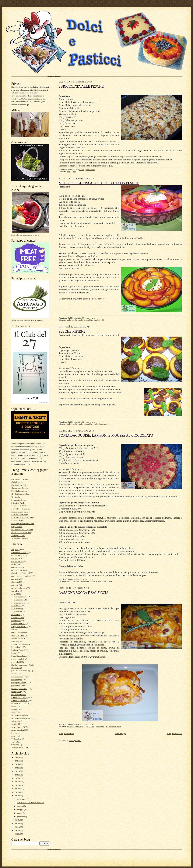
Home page (120, 733)
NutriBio (15, 668)
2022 (17, 771)
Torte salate (16, 739)
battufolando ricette (20, 479)
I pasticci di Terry (19, 506)
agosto (20, 806)
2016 (17, 792)
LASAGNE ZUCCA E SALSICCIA (84, 593)
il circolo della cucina (20, 509)
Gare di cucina (18, 632)
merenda (15, 662)
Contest (15, 582)
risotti (14, 706)
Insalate (15, 641)
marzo (20, 813)
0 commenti (90, 170)
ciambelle (15, 567)
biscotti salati (17, 561)
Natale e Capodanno (20, 665)
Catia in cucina (18, 482)
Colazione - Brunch (20, 573)
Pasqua (14, 674)
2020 (17, 778)
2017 (17, 789)
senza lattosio (17, 730)
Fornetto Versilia (18, 623)
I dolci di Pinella (18, 503)
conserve (15, 579)
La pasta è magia (18, 644)
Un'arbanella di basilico (21, 532)
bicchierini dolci (18, 555)
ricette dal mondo (19, 695)
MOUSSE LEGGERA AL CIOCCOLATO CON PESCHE (99, 183)
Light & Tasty (17, 650)
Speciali (15, 733)
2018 (17, 785)
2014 (17, 796)
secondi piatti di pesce (21, 718)
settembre (22, 799)
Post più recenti (66, 733)
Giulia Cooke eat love (21, 494)
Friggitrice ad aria (19, 626)
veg (13, 742)
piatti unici (16, 686)
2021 (17, 775)
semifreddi (16, 724)
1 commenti (90, 422)
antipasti (15, 549)
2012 (17, 824)
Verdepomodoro (18, 535)
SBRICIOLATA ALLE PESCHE (30, 803)
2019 (17, 782)
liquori (14, 653)
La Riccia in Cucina (20, 515)
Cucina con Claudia (20, 488)
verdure (15, 745)
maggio (21, 810)
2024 (17, 764)
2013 (17, 820)
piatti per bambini (19, 683)
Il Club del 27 (17, 638)
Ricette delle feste (19, 697)
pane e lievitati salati (20, 671)
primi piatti (16, 691)
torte (13, 736)
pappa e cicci (17, 527)
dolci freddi (16, 606)
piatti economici (18, 677)
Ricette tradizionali (19, 700)
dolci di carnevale (19, 603)
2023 (17, 768)
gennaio (21, 817)
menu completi (18, 659)
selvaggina (16, 721)
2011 (17, 827)
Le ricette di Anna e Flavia (23, 518)
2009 (17, 834)
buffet (14, 564)
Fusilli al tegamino (19, 491)
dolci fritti (16, 609)
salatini (14, 709)
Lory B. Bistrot (18, 521)
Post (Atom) (75, 740)
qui (28, 105)
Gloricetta (16, 497)
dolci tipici (16, 614)
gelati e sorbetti (18, 635)
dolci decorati (17, 600)
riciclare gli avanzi (19, 703)
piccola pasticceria (19, 688)
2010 (17, 830)
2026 (17, 757)
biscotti (14, 558)
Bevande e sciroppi (19, 552)
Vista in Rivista (18, 748)
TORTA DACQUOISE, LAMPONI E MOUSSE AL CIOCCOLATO (106, 436)
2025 (17, 761)
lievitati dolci (17, 647)
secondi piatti (17, 715)
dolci (13, 594)
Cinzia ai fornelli (19, 485)
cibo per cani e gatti (20, 570)
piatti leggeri (17, 680)
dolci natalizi (17, 612)
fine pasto (16, 621)
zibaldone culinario (19, 538)
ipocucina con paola (20, 512)
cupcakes (15, 591)
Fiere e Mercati (18, 618)
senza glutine (17, 727)
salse (13, 712)
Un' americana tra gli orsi (22, 529)
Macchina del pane (19, 656)
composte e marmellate (21, 576)
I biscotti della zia (19, 500)
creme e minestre (19, 588)
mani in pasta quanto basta (23, 523)
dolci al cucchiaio (19, 597)
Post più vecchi (174, 733)
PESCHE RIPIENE (72, 331)
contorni (15, 585)
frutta (14, 629)
